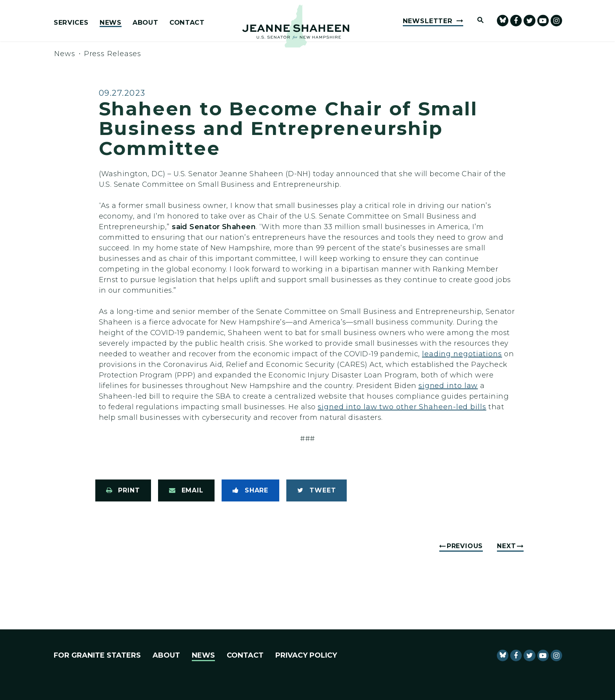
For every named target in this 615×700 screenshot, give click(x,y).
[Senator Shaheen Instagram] (556, 21)
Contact (187, 23)
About (145, 23)
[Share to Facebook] (250, 490)
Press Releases (113, 54)
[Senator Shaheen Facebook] (516, 21)
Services (71, 23)
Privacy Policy (306, 655)
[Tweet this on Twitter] (317, 490)
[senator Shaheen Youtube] (543, 21)
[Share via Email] (186, 490)
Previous (465, 546)
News (111, 23)
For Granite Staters (97, 655)
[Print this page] (123, 490)
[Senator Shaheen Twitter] (529, 21)
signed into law (448, 386)
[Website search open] (477, 21)
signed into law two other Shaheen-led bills (402, 407)
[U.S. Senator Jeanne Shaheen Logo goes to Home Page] (296, 26)
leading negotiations (462, 354)
